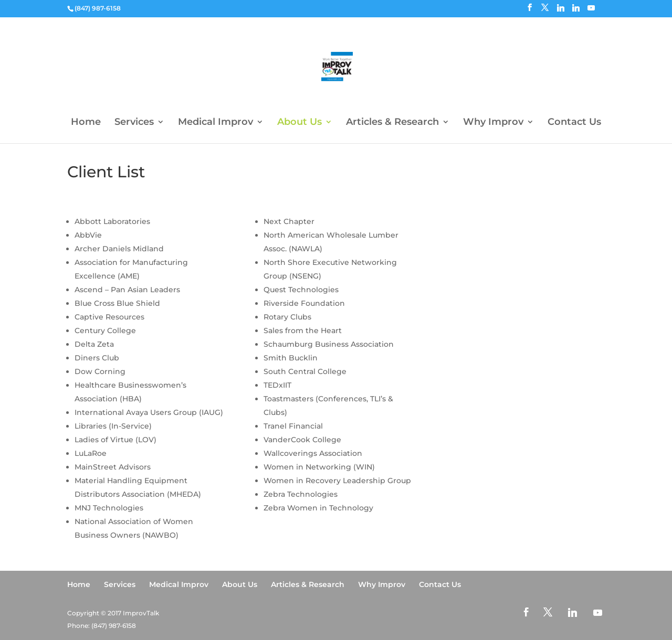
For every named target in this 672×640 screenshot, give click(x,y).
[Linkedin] (561, 11)
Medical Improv (216, 123)
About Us (300, 123)
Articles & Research (392, 123)
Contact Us (574, 123)
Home (86, 123)
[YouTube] (591, 11)
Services (134, 123)
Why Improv (493, 123)
